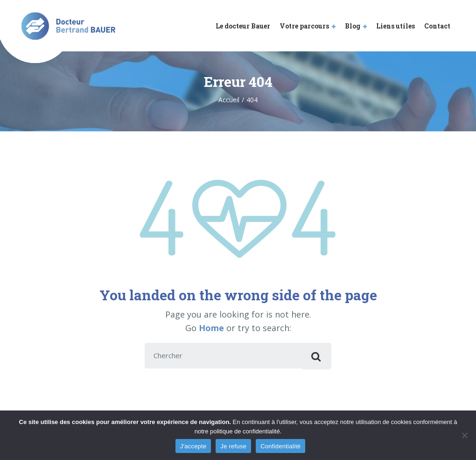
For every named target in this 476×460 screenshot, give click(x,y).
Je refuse (233, 446)
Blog (353, 26)
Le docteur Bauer (243, 26)
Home (211, 328)
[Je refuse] (464, 435)
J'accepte (193, 446)
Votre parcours (304, 26)
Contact (437, 26)
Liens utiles (395, 26)
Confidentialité (280, 446)
